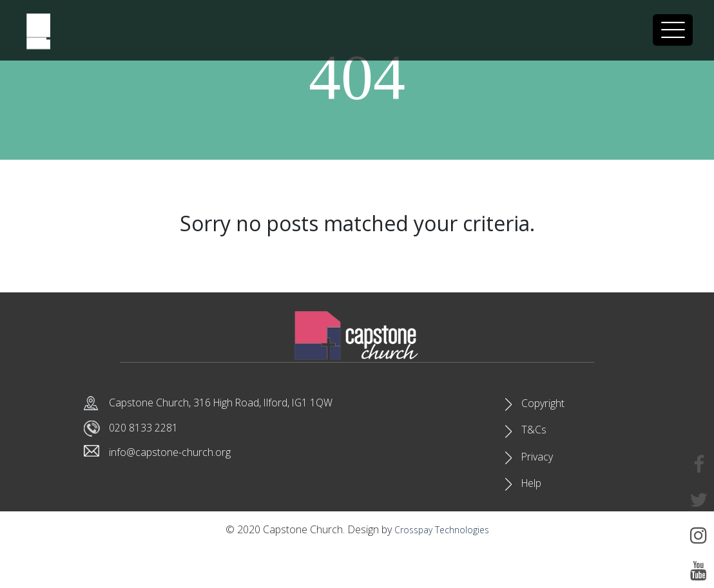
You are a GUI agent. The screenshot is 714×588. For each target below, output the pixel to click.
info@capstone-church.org (179, 456)
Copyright (546, 408)
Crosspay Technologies (441, 570)
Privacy (539, 482)
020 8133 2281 (148, 430)
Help (534, 518)
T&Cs (535, 445)
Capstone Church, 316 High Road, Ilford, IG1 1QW (239, 403)
